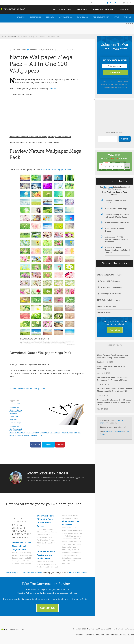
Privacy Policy (89, 634)
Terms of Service (116, 634)
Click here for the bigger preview (56, 169)
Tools (101, 3)
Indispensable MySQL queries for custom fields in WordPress (116, 239)
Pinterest (60, 444)
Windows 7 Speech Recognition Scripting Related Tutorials (117, 250)
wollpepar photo (54, 435)
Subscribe (115, 73)
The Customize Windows (13, 9)
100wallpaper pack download (64, 432)
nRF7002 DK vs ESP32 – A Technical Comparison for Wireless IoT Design (113, 379)
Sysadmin (21, 17)
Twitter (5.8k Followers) (108, 281)
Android (128, 17)
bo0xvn (52, 88)
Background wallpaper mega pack (26, 432)
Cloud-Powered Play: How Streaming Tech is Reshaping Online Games (113, 356)
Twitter (48, 444)
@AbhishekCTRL (64, 480)
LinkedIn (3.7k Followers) (109, 294)
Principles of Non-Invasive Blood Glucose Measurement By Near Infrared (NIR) (114, 390)
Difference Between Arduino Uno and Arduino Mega (46, 555)
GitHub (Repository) (106, 306)
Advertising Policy (102, 634)
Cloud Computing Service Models (115, 202)
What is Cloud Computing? (116, 209)
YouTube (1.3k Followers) (109, 300)
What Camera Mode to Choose (114, 230)
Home (85, 3)
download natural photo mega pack (14, 419)
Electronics (36, 17)
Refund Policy (129, 634)
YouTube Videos (78, 573)
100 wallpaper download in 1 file (35, 435)
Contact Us (113, 3)
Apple (116, 17)
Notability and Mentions (114, 431)
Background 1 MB (46, 432)
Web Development (101, 17)
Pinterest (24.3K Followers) (110, 275)
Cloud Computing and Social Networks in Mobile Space (117, 216)
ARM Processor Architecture (117, 223)
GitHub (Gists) (104, 313)
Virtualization (65, 17)
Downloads (82, 17)
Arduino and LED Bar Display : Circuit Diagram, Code (22, 546)
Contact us (115, 330)
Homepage (108, 187)
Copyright (79, 634)
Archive (93, 3)
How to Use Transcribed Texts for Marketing (111, 368)
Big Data (50, 17)
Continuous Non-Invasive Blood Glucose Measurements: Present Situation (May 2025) (114, 402)
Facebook (36, 444)
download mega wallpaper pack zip (15, 429)
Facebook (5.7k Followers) (110, 287)
